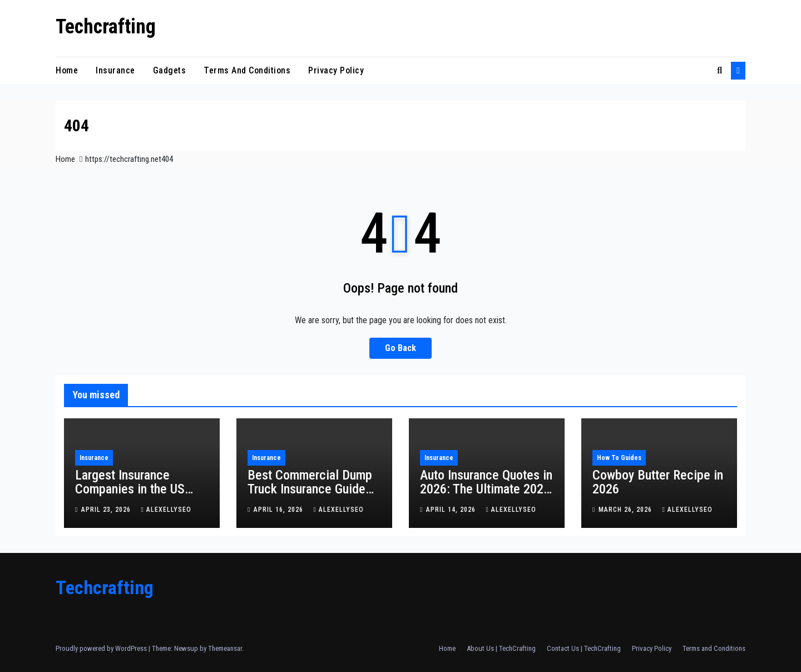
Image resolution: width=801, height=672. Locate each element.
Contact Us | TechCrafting (584, 648)
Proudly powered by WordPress (102, 648)
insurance (115, 70)
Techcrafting (106, 27)
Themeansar (225, 648)
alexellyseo (166, 510)
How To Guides (619, 458)
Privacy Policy (336, 70)
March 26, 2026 (626, 510)
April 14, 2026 (452, 510)
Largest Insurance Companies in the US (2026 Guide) (130, 489)
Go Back (400, 348)
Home (67, 70)
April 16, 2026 (280, 510)
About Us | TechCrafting (501, 648)
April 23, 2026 (107, 510)
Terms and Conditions (247, 70)
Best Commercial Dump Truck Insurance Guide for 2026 (310, 489)
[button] (720, 70)
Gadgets (170, 70)
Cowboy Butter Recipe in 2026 (658, 482)
